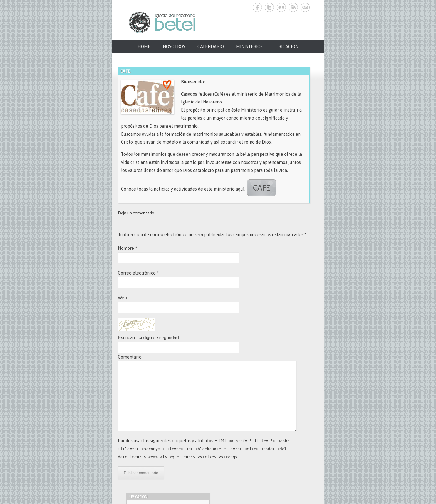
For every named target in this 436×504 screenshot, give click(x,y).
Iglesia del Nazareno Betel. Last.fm (305, 7)
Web (122, 298)
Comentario (130, 357)
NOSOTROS (174, 46)
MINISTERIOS (249, 46)
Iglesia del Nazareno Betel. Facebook (257, 7)
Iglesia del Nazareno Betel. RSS (293, 7)
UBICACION (287, 46)
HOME (144, 46)
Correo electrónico (138, 273)
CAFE (262, 188)
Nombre (127, 248)
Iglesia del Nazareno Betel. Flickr (281, 7)
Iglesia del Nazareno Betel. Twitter (269, 7)
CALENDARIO (211, 46)
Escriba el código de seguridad (148, 338)
